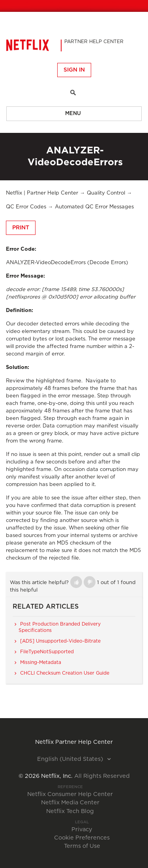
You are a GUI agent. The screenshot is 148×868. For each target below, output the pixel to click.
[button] (76, 582)
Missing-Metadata (41, 662)
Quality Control (106, 193)
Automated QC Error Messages (94, 207)
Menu (73, 114)
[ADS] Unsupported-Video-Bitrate (60, 641)
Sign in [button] (74, 70)
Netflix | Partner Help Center (42, 193)
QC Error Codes (26, 207)
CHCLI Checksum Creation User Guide (65, 673)
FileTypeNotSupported (47, 652)
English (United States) (71, 759)
